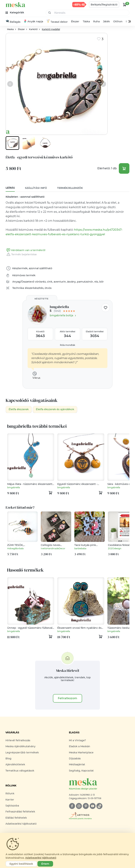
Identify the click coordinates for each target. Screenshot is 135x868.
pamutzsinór (85, 282)
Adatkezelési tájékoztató (21, 824)
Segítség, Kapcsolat (81, 771)
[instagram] (79, 807)
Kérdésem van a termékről (25, 250)
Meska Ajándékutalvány (20, 747)
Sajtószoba (12, 806)
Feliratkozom (67, 699)
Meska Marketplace (81, 753)
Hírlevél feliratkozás (18, 741)
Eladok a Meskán (80, 747)
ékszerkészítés (34, 288)
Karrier (10, 800)
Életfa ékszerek (20, 410)
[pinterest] (86, 807)
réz (96, 282)
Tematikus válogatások (20, 771)
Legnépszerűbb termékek (22, 753)
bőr (102, 282)
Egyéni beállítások (21, 864)
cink (50, 282)
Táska (86, 22)
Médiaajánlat (77, 765)
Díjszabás (75, 759)
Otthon (118, 22)
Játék (106, 22)
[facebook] (72, 807)
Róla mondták (67, 345)
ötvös (48, 288)
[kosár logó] (125, 5)
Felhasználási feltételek (20, 812)
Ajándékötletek (15, 765)
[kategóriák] (15, 13)
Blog (8, 759)
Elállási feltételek (16, 818)
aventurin (60, 282)
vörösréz (40, 282)
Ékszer (75, 22)
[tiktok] (99, 807)
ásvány (71, 282)
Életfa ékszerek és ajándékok (59, 410)
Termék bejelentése (21, 255)
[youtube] (93, 807)
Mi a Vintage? (77, 741)
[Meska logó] (99, 785)
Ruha (96, 22)
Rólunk (10, 794)
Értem (45, 864)
